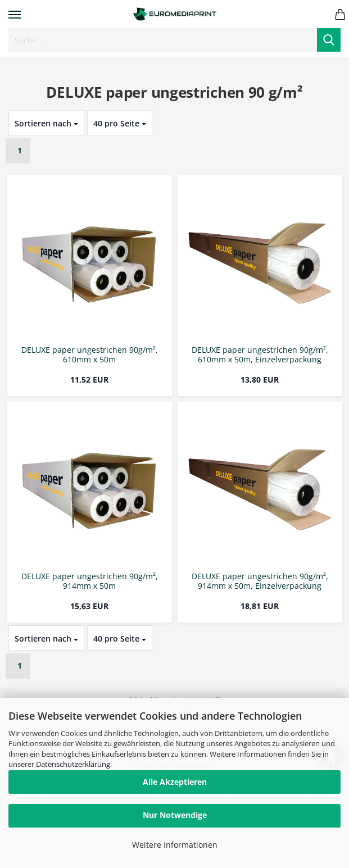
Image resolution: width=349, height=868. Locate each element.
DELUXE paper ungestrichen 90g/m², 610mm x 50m (90, 355)
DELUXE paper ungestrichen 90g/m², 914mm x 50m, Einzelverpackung (260, 581)
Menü (15, 15)
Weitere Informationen (175, 845)
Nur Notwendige (175, 815)
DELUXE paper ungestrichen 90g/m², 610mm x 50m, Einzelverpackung (260, 355)
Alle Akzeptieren (175, 782)
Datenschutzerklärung (73, 764)
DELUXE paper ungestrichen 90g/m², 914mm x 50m (90, 581)
